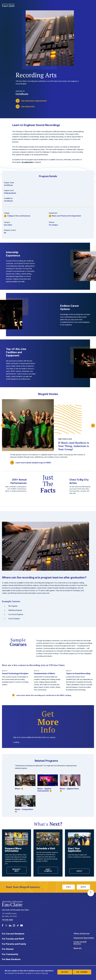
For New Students (11, 959)
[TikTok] (18, 925)
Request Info (17, 870)
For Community (10, 954)
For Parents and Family (14, 944)
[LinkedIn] (10, 925)
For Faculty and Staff (13, 939)
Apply (79, 871)
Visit (69, 887)
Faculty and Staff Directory (80, 943)
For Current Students (13, 934)
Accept (65, 972)
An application (27, 162)
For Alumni (8, 949)
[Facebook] (3, 925)
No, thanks (82, 972)
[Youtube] (22, 925)
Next (93, 425)
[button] (91, 893)
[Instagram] (14, 925)
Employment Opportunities (84, 938)
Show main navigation (92, 5)
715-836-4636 (7, 920)
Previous (3, 425)
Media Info (78, 948)
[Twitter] (6, 925)
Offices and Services (82, 933)
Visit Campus (48, 870)
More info (45, 973)
